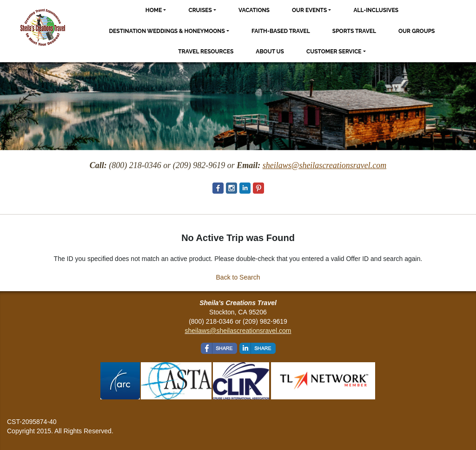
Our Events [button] (309, 10)
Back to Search (238, 277)
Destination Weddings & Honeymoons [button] (167, 31)
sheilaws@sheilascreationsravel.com (238, 331)
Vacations (254, 10)
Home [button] (154, 10)
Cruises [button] (200, 10)
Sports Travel (354, 31)
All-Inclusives (376, 10)
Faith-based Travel (281, 31)
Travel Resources (206, 52)
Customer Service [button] (334, 52)
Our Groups (416, 31)
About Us (270, 52)
